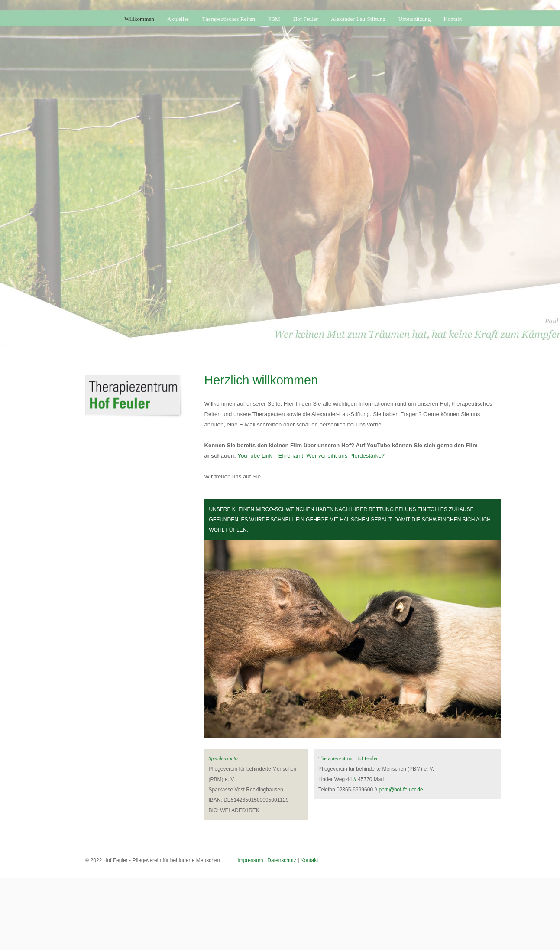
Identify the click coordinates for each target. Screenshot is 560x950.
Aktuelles (178, 19)
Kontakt (453, 19)
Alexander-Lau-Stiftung (358, 19)
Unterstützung (414, 19)
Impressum (250, 860)
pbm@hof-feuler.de (401, 790)
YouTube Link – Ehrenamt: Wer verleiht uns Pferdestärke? (311, 456)
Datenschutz (282, 860)
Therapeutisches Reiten (228, 19)
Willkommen (139, 19)
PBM (274, 19)
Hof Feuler (306, 19)
